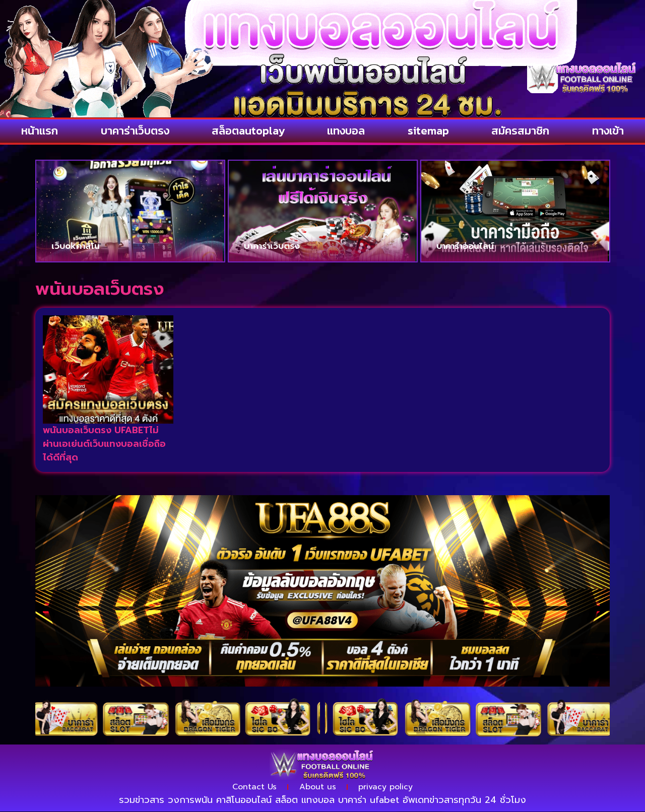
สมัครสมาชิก (520, 131)
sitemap (428, 131)
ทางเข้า (608, 131)
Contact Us (254, 787)
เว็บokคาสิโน (76, 246)
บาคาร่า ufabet (369, 800)
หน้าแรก (40, 131)
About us (318, 787)
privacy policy (386, 787)
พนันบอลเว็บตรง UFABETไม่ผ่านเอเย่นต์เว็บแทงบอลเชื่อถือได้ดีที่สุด (104, 444)
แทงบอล (346, 131)
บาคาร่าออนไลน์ (465, 246)
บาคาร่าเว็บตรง (135, 131)
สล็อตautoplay (248, 131)
